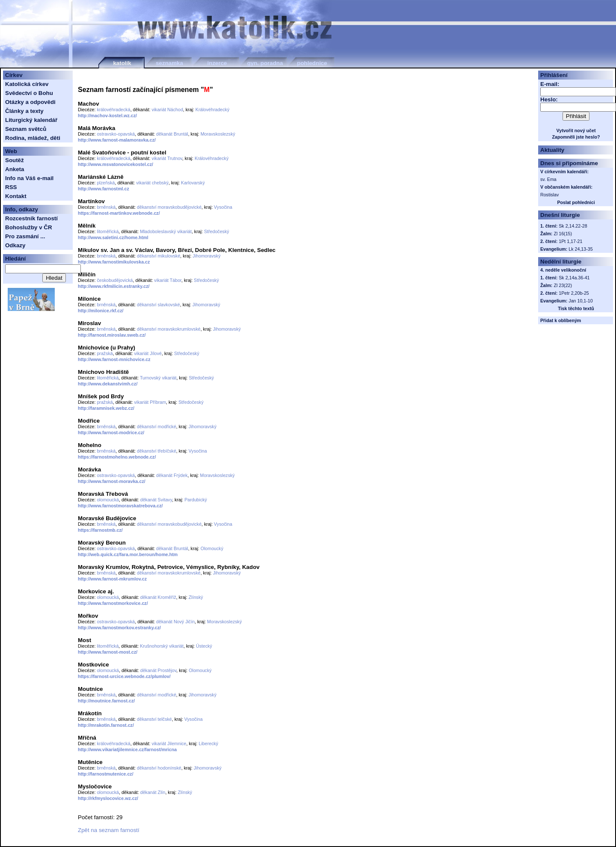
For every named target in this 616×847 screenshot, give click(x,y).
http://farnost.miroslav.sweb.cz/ (112, 335)
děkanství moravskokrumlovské (169, 329)
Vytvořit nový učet (576, 130)
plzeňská (106, 183)
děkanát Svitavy (156, 500)
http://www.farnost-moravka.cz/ (112, 481)
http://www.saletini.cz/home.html (113, 237)
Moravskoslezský (218, 134)
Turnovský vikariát (158, 378)
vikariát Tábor (168, 280)
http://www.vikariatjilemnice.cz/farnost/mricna (127, 749)
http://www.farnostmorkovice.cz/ (113, 603)
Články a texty (24, 111)
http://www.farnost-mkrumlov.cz (112, 579)
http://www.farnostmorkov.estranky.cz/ (119, 628)
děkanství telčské (154, 719)
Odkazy (15, 245)
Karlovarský (193, 183)
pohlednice (312, 63)
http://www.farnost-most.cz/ (108, 652)
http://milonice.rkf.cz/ (101, 311)
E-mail (549, 84)
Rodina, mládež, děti (33, 138)
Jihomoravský (206, 256)
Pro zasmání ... (25, 236)
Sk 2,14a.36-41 (574, 278)
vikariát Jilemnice (169, 743)
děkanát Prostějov (158, 670)
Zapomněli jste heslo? (576, 137)
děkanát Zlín (153, 792)
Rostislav (549, 195)
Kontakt (16, 196)
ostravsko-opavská (116, 134)
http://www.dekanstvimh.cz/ (108, 384)
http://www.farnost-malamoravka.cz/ (117, 140)
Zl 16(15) (563, 234)
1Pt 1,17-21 (570, 241)
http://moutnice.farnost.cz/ (106, 701)
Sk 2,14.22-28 (573, 226)
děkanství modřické (157, 426)
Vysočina (223, 207)
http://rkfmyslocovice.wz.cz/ (108, 798)
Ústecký (204, 646)
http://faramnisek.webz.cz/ (106, 408)
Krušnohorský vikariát (162, 646)
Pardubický (196, 500)
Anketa (15, 169)
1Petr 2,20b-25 (574, 293)
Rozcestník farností (31, 218)
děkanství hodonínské (159, 768)
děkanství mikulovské (158, 256)
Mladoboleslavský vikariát (166, 231)
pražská (105, 353)
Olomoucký (212, 548)
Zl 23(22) (563, 285)
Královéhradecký (212, 110)
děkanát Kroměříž (158, 597)
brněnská (106, 207)
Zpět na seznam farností (109, 830)
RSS (11, 187)
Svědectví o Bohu (29, 93)
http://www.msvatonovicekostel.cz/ (115, 164)
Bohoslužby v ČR (29, 227)
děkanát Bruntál (172, 134)
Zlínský (196, 597)
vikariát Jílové (148, 353)
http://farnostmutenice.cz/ (106, 774)
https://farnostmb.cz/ (100, 530)
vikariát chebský (152, 183)
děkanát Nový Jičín (175, 622)
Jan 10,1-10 (580, 301)
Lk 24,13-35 (580, 249)
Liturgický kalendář (31, 120)
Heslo (548, 99)
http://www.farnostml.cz (104, 189)
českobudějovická (115, 280)
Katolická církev (27, 84)
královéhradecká (113, 110)
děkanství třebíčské (157, 451)
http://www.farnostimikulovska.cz (114, 262)
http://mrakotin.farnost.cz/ (106, 725)
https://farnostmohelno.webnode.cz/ (117, 457)
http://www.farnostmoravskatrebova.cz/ (120, 506)
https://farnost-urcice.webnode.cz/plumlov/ (124, 676)
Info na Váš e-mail (29, 178)
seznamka (169, 63)
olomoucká (108, 500)
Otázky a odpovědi (30, 102)
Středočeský (217, 231)
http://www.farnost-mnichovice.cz (114, 359)
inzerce (217, 63)
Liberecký (209, 743)
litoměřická (108, 231)
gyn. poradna (265, 63)
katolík (122, 63)
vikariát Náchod (167, 110)
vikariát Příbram (150, 402)
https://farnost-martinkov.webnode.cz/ (119, 213)
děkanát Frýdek (172, 475)
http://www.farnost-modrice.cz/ (111, 432)
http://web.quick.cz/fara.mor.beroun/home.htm (128, 554)
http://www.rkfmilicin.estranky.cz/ (114, 286)
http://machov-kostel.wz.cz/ (107, 115)
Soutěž (15, 160)
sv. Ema (548, 179)
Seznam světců (26, 129)
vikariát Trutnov (167, 158)
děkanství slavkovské (158, 305)
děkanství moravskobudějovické (169, 207)
